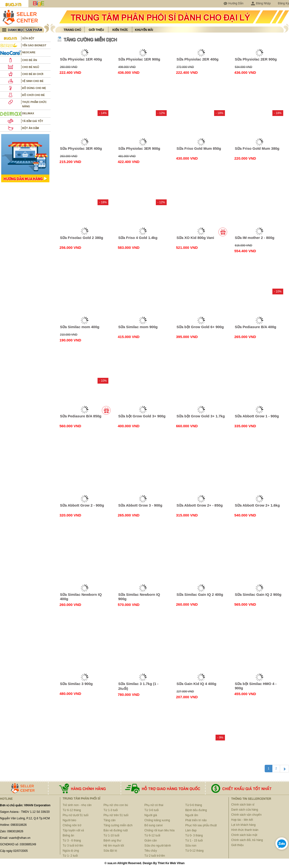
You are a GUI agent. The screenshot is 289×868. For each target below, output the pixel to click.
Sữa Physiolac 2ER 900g (256, 59)
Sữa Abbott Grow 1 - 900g (257, 416)
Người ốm (192, 815)
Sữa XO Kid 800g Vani (195, 238)
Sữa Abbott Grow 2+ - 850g (200, 505)
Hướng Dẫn (236, 3)
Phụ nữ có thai (154, 805)
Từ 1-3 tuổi (111, 810)
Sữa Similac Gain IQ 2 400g (200, 594)
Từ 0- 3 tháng (194, 835)
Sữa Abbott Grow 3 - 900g (140, 505)
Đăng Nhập (261, 3)
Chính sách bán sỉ (243, 805)
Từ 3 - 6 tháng (72, 841)
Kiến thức (120, 30)
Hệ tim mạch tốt (114, 846)
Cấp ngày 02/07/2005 (14, 851)
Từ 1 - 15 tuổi (194, 841)
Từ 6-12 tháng (72, 810)
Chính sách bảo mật (244, 835)
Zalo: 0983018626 (12, 831)
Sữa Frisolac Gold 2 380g (82, 238)
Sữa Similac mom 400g (80, 327)
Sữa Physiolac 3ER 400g (81, 148)
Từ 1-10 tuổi (112, 835)
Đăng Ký (283, 3)
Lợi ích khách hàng (243, 825)
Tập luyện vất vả (73, 830)
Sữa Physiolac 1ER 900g (139, 59)
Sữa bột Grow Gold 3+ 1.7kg (201, 416)
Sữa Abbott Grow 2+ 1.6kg (257, 505)
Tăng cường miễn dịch (118, 825)
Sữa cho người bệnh (158, 846)
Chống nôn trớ (72, 825)
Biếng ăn (68, 835)
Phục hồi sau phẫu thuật (201, 825)
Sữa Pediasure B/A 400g (256, 327)
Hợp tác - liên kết (242, 820)
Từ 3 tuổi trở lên (73, 846)
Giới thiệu (96, 30)
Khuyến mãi (144, 30)
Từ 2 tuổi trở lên (155, 856)
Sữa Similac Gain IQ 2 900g (258, 594)
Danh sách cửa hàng (245, 810)
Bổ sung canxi (154, 825)
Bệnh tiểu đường (196, 810)
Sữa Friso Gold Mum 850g (199, 148)
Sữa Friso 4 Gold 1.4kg (138, 238)
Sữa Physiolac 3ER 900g (139, 148)
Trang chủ (72, 30)
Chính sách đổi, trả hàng (247, 840)
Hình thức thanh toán (245, 830)
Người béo (69, 820)
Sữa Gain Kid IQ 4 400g (196, 684)
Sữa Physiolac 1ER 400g (81, 59)
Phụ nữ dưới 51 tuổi (76, 815)
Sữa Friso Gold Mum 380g (257, 148)
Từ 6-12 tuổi (152, 835)
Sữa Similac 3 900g (76, 684)
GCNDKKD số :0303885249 (18, 844)
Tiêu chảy (151, 851)
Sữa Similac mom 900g (138, 327)
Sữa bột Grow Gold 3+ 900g (142, 416)
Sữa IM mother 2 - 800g (255, 238)
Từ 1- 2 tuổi (70, 856)
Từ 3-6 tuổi (152, 810)
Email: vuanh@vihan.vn (15, 838)
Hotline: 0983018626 (13, 825)
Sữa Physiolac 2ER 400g (197, 59)
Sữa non (191, 846)
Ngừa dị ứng (71, 851)
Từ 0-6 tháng (194, 805)
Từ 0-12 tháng (194, 851)
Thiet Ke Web (167, 863)
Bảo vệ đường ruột (116, 830)
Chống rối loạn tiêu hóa (160, 830)
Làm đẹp (191, 830)
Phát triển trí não (196, 820)
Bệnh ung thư (112, 841)
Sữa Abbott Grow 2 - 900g (82, 505)
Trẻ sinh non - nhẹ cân (77, 805)
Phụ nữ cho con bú (116, 805)
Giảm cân (151, 841)
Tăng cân (110, 820)
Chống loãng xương (157, 820)
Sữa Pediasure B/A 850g (81, 416)
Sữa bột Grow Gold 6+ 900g (200, 327)
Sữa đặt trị (110, 851)
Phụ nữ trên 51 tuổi (116, 815)
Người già (151, 815)
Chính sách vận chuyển (246, 815)
